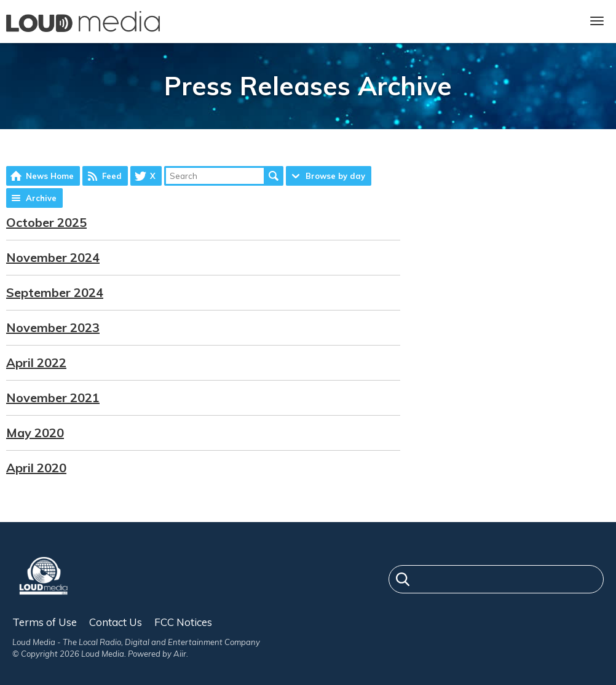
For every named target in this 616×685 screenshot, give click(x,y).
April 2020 (36, 468)
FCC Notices (183, 622)
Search (274, 176)
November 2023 (53, 327)
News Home (50, 176)
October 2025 (46, 222)
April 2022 (36, 362)
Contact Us (116, 622)
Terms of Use (45, 622)
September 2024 (55, 292)
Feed (112, 176)
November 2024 (53, 257)
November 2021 (53, 398)
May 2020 (35, 433)
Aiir (180, 654)
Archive (41, 198)
